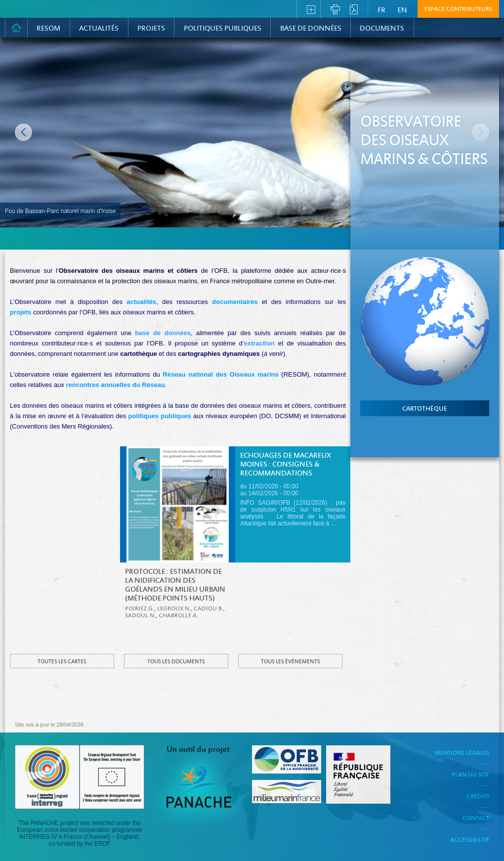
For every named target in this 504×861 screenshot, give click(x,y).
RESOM (48, 29)
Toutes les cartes (62, 662)
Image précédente (23, 132)
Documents (382, 29)
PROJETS (151, 29)
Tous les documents (176, 662)
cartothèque (425, 409)
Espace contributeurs (458, 9)
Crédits (478, 797)
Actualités (99, 29)
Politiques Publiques (223, 29)
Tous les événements (291, 662)
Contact (476, 818)
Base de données (311, 29)
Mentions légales (462, 753)
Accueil (16, 28)
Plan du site (470, 775)
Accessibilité (470, 840)
